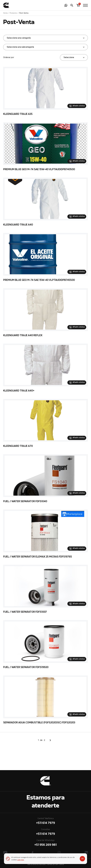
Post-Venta (24, 13)
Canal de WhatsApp (45, 843)
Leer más (21, 860)
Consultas (45, 832)
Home (5, 13)
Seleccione (69, 57)
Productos (14, 13)
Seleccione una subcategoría (20, 47)
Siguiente (50, 740)
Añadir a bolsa (79, 106)
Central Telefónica (45, 821)
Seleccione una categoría (19, 38)
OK (82, 859)
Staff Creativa (60, 865)
